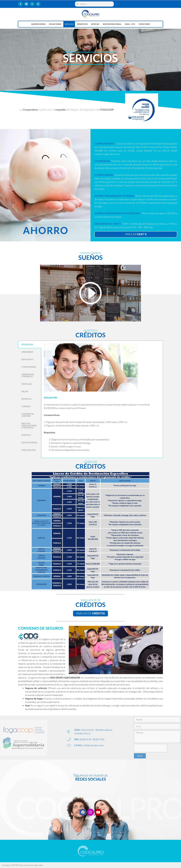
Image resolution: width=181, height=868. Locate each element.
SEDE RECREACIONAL (112, 24)
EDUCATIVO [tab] (27, 359)
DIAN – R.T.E (130, 24)
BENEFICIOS (82, 24)
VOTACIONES (144, 24)
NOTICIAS (95, 24)
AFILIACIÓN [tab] (27, 344)
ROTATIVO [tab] (27, 399)
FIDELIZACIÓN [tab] (29, 450)
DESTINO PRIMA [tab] (29, 442)
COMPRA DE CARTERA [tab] (28, 415)
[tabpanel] (102, 399)
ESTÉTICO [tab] (26, 435)
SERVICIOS (69, 24)
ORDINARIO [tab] (27, 352)
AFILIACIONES (55, 24)
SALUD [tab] (25, 391)
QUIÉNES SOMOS (38, 24)
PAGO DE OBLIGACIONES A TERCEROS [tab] (29, 425)
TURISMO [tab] (26, 406)
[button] (90, 293)
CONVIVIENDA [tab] (29, 367)
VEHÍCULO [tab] (27, 384)
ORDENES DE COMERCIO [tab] (28, 375)
